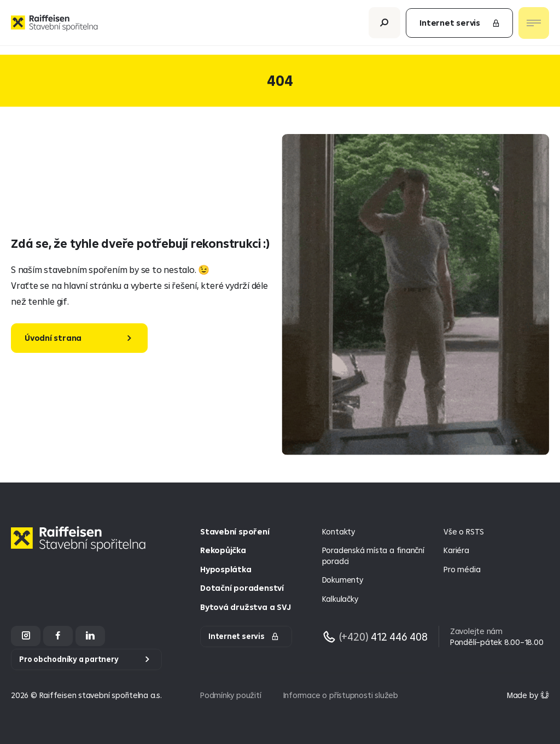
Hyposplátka (226, 569)
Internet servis (460, 27)
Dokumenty (343, 580)
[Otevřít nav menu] (534, 27)
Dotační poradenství (242, 588)
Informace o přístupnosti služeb (341, 695)
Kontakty (339, 531)
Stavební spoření (235, 531)
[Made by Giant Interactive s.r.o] (528, 695)
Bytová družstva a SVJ (245, 607)
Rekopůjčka (223, 550)
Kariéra (456, 550)
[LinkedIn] (90, 636)
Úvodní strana (53, 338)
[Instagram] (26, 636)
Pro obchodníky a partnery (69, 659)
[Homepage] (81, 547)
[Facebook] (58, 636)
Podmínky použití (231, 695)
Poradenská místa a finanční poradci (373, 556)
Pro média (462, 569)
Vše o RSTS (464, 531)
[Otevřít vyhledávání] (384, 27)
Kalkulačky (340, 599)
